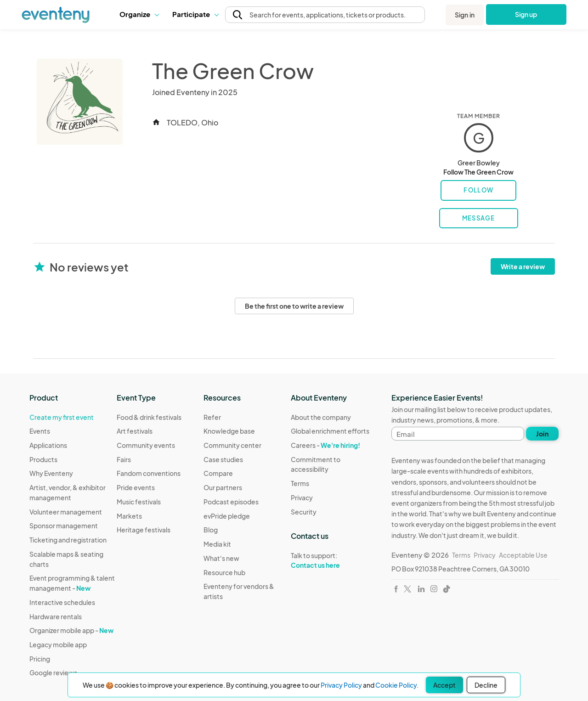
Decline (486, 685)
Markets (129, 516)
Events (40, 431)
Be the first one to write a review (294, 306)
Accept (444, 685)
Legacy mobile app (58, 644)
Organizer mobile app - (71, 630)
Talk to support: (334, 560)
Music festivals (139, 502)
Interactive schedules (62, 602)
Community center (232, 445)
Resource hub (224, 572)
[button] (139, 14)
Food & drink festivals (149, 417)
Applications (48, 445)
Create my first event (62, 417)
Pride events (136, 487)
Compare (218, 473)
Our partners (223, 487)
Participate (195, 14)
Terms (300, 483)
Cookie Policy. (397, 685)
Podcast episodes (231, 502)
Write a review (523, 266)
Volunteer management (66, 512)
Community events (146, 445)
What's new (221, 558)
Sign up (526, 14)
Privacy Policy (341, 685)
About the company (321, 417)
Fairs (124, 459)
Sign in (465, 15)
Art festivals (135, 431)
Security (304, 512)
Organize (139, 14)
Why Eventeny (51, 473)
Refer (212, 417)
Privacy (302, 497)
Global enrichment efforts (330, 431)
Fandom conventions (149, 473)
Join (542, 434)
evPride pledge (227, 516)
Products (43, 459)
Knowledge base (229, 431)
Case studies (223, 459)
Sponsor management (64, 526)
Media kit (217, 544)
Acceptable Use (523, 555)
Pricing (40, 659)
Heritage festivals (144, 530)
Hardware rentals (56, 616)
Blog (211, 530)
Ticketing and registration (68, 540)
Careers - (325, 445)
